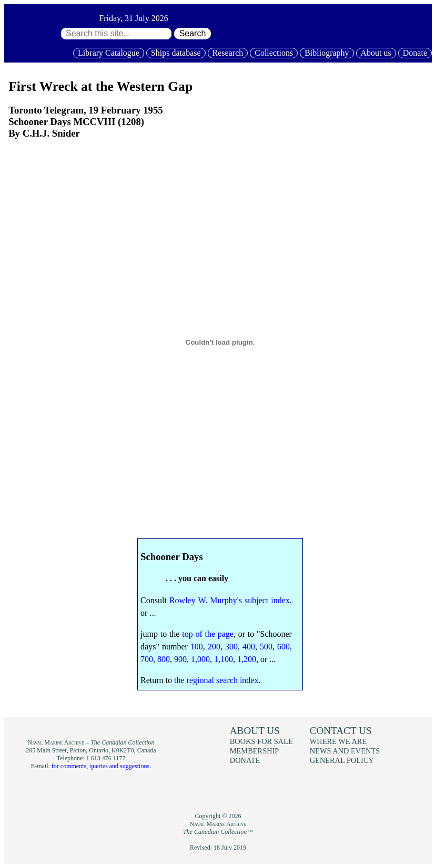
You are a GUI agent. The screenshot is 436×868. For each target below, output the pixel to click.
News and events (345, 751)
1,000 (200, 659)
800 (164, 659)
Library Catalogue (109, 53)
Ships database (176, 53)
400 (249, 647)
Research (228, 53)
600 (283, 647)
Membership (255, 751)
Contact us (341, 731)
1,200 (247, 659)
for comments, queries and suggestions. (101, 766)
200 (214, 647)
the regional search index (216, 680)
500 (266, 647)
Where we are (338, 741)
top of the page (208, 634)
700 (147, 659)
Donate (415, 53)
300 (231, 647)
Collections (274, 53)
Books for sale (261, 741)
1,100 (224, 659)
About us (376, 53)
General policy (342, 760)
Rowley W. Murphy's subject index (230, 600)
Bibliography (327, 53)
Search (193, 33)
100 (197, 647)
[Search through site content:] (116, 34)
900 (180, 659)
